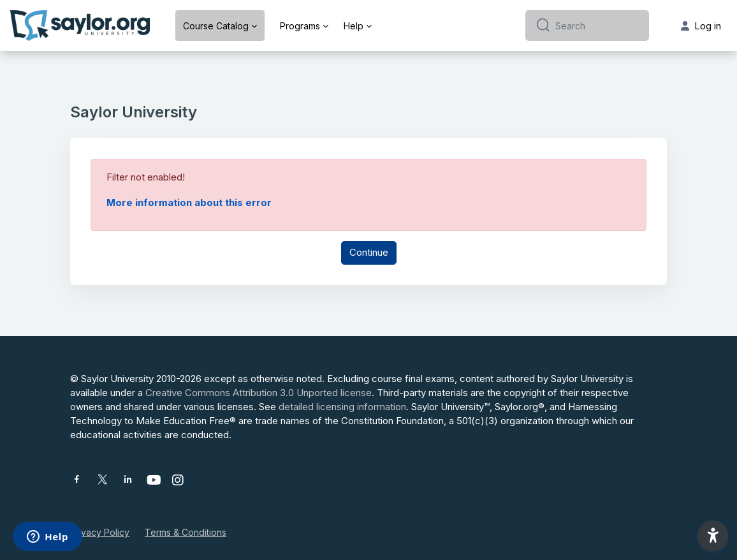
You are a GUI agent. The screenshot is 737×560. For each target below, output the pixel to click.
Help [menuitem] (354, 26)
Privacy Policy (100, 532)
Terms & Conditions (186, 532)
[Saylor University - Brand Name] (80, 26)
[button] (713, 536)
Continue (369, 252)
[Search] (597, 26)
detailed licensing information (342, 407)
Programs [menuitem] (300, 26)
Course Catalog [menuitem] (216, 26)
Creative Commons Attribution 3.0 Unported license (259, 393)
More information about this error (189, 203)
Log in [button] (701, 26)
